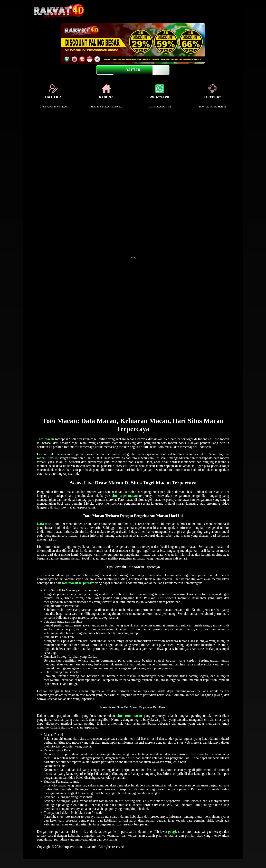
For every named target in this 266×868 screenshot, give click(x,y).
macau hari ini (48, 458)
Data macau (46, 524)
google (173, 832)
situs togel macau (125, 496)
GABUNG (106, 97)
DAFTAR (133, 70)
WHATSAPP (160, 97)
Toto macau (46, 439)
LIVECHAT (213, 97)
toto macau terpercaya (78, 583)
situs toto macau (129, 716)
